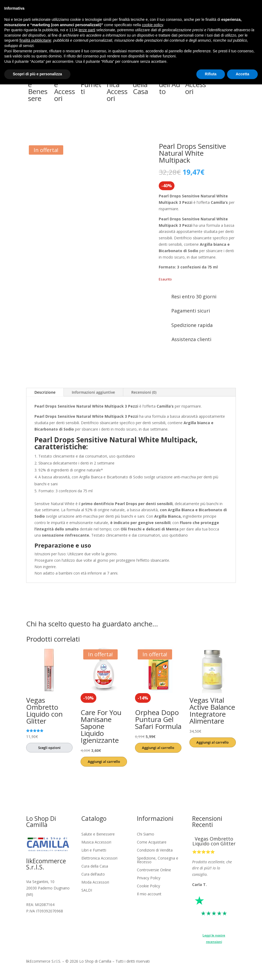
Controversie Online (154, 870)
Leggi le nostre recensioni (214, 938)
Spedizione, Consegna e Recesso (158, 860)
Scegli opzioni (49, 748)
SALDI (87, 891)
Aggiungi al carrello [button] (104, 762)
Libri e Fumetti (94, 850)
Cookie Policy (148, 886)
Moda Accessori (95, 883)
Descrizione (45, 392)
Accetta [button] (242, 74)
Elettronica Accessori (99, 858)
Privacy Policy (149, 878)
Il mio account (149, 894)
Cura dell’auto (93, 874)
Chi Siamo (146, 834)
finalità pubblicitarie (35, 40)
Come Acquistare (152, 842)
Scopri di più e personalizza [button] (37, 74)
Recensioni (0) (144, 392)
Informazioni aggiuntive (93, 392)
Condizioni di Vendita (155, 850)
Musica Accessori (96, 842)
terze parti (87, 30)
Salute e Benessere (98, 834)
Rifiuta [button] (211, 74)
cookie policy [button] (152, 25)
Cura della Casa (95, 866)
